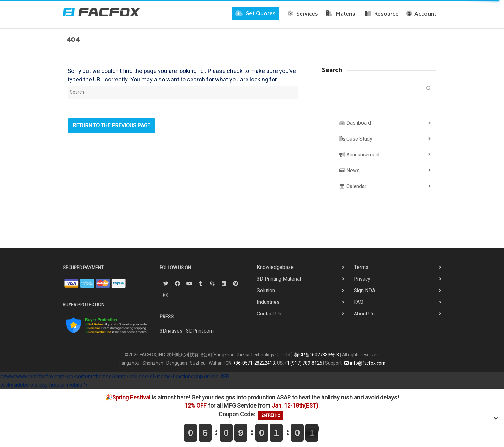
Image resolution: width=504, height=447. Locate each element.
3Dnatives (171, 331)
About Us (364, 314)
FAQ (359, 302)
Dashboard (355, 123)
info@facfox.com (365, 363)
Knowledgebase (275, 267)
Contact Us (269, 314)
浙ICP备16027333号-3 (316, 355)
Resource (382, 14)
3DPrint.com (200, 331)
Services (302, 14)
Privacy (362, 279)
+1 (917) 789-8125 (303, 363)
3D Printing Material (279, 279)
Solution (266, 291)
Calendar (352, 186)
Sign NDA (365, 291)
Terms (361, 267)
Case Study (356, 139)
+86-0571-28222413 (254, 363)
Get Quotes (255, 14)
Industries (268, 302)
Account (421, 14)
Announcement (359, 155)
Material (341, 14)
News (349, 171)
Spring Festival (131, 398)
